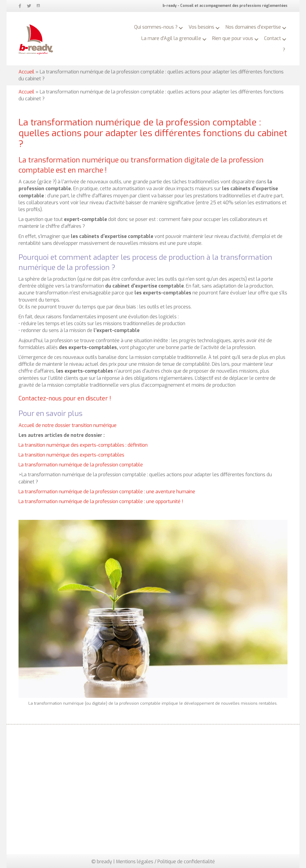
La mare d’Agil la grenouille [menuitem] (171, 38)
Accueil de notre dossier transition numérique (68, 425)
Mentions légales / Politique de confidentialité (165, 862)
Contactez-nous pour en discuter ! (65, 398)
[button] (181, 28)
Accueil (26, 72)
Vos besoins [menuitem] (201, 27)
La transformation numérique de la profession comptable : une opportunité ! (101, 501)
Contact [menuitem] (273, 38)
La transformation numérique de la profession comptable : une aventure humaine (107, 492)
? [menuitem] (284, 50)
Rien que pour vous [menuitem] (233, 38)
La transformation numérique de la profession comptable (81, 465)
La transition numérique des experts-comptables (71, 455)
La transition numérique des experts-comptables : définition (83, 445)
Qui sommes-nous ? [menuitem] (156, 27)
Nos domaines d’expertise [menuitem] (253, 27)
